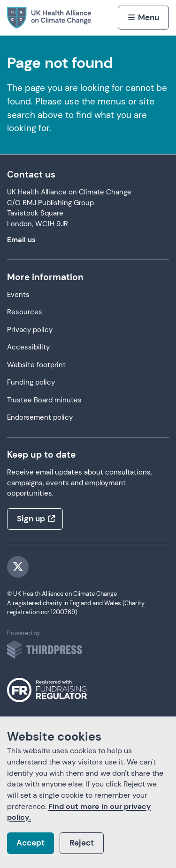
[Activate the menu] (143, 17)
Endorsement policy (40, 418)
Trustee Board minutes (44, 400)
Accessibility (28, 347)
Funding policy (31, 382)
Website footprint (36, 365)
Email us (21, 240)
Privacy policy (30, 330)
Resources (25, 312)
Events (18, 295)
